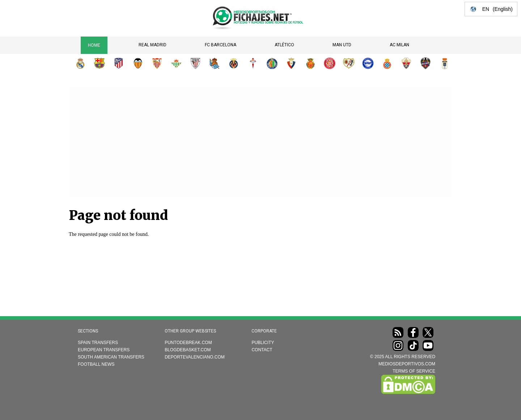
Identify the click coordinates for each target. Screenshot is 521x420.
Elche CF (406, 63)
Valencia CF (138, 63)
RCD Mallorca (310, 63)
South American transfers (111, 357)
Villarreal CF (234, 63)
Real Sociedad (215, 63)
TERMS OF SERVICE (414, 371)
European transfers (104, 350)
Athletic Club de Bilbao (195, 63)
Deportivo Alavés (368, 63)
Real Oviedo (445, 63)
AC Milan (399, 45)
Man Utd (342, 45)
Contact (262, 350)
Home (94, 45)
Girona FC (330, 63)
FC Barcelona (221, 45)
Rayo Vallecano (349, 63)
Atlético (284, 45)
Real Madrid (153, 45)
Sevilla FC (157, 63)
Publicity (263, 343)
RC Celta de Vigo (253, 63)
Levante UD (425, 63)
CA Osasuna (291, 63)
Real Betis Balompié (176, 63)
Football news (96, 364)
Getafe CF (272, 63)
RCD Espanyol (387, 63)
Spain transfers (98, 343)
